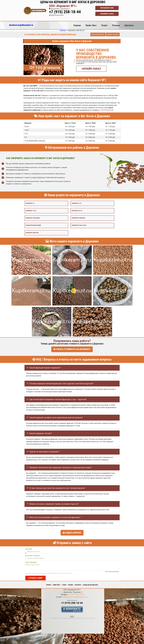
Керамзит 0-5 (30, 203)
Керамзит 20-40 (77, 211)
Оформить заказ (107, 14)
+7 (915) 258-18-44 (65, 12)
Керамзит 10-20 (31, 211)
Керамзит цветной (32, 233)
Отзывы (116, 25)
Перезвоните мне (107, 8)
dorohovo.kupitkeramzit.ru (21, 25)
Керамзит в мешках (78, 218)
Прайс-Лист (91, 25)
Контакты (129, 25)
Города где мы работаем (90, 584)
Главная (77, 25)
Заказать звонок (98, 34)
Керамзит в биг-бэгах (79, 225)
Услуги (104, 25)
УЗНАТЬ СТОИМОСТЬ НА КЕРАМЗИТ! (72, 349)
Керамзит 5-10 (77, 203)
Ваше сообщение (31, 561)
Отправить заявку (35, 577)
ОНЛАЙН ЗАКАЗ (91, 69)
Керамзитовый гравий (33, 225)
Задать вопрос (113, 34)
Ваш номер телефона (33, 555)
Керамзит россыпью (33, 218)
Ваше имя (29, 548)
